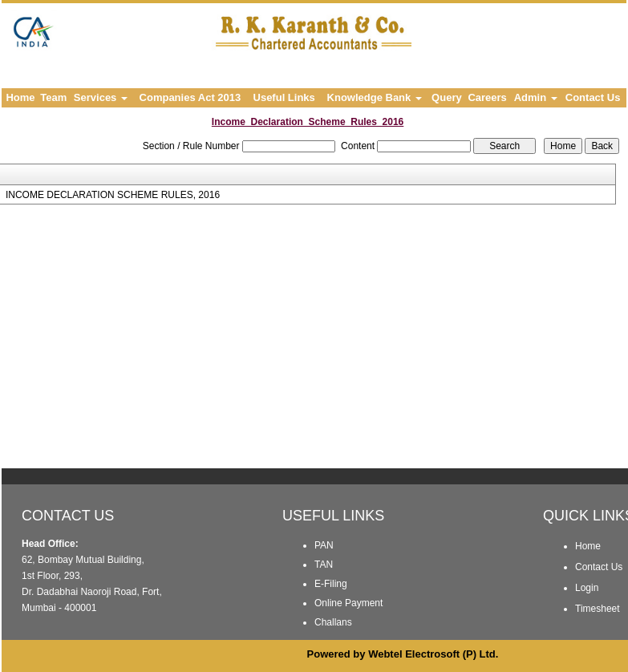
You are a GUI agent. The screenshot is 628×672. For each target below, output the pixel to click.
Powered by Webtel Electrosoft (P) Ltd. (403, 654)
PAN (324, 545)
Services (101, 97)
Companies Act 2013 (190, 97)
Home (20, 97)
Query (447, 97)
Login (587, 588)
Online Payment (348, 603)
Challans (333, 622)
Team (53, 97)
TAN (324, 565)
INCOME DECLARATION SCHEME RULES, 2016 (113, 195)
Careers (487, 97)
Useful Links (284, 97)
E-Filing (331, 584)
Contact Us (593, 97)
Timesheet (598, 609)
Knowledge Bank (375, 97)
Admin (536, 97)
